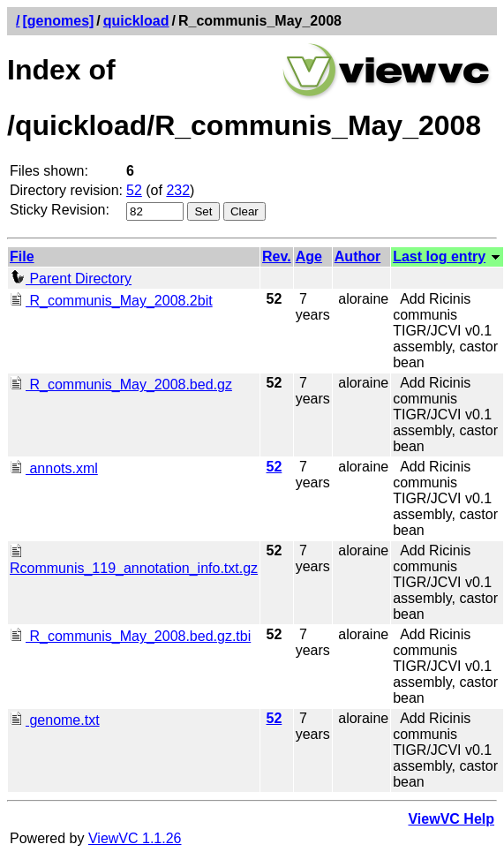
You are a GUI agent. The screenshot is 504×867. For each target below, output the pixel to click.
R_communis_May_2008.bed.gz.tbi (130, 636)
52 (134, 190)
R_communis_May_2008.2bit (111, 301)
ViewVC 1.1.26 (135, 838)
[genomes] (58, 21)
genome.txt (55, 720)
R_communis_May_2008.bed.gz (121, 384)
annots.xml (54, 468)
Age (309, 256)
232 (178, 190)
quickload (136, 21)
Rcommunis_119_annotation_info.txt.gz (134, 560)
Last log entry (439, 256)
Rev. (277, 256)
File (22, 256)
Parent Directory (71, 279)
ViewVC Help (451, 819)
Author (357, 256)
